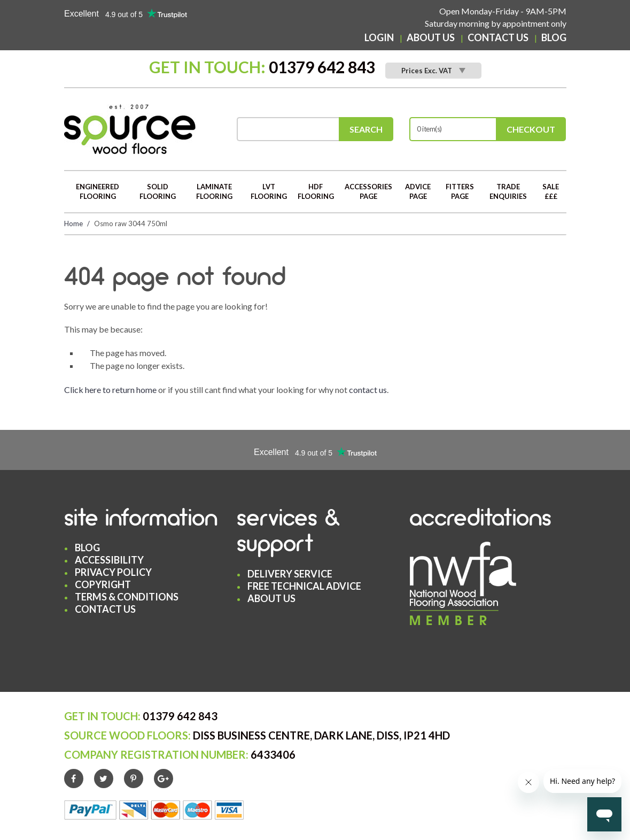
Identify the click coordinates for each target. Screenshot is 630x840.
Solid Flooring (158, 192)
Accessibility (109, 560)
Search (366, 129)
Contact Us (498, 37)
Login (379, 37)
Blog (554, 37)
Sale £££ (551, 192)
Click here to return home (110, 390)
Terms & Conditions (127, 597)
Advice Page (418, 192)
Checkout (531, 129)
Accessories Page (368, 192)
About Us (431, 37)
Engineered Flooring (98, 192)
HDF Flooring (316, 192)
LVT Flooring (269, 192)
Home (73, 224)
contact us (368, 390)
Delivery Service (290, 574)
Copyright (103, 584)
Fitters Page (460, 192)
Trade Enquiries (508, 192)
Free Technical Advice (304, 586)
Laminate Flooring (214, 192)
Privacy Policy (113, 572)
